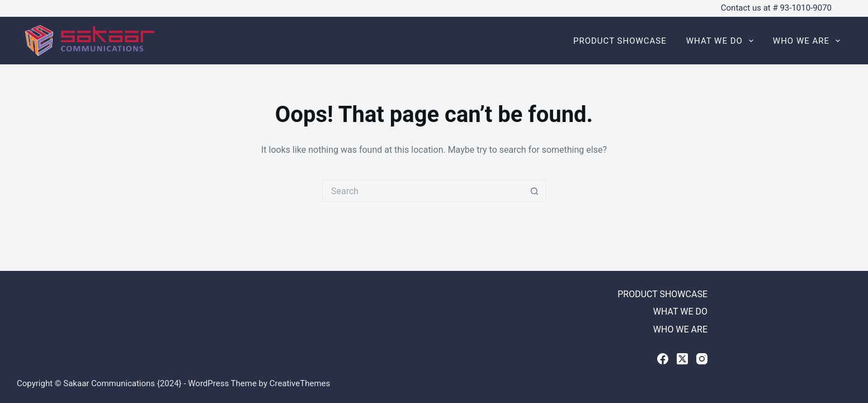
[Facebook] (663, 359)
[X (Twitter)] (682, 359)
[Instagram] (702, 359)
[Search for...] (423, 191)
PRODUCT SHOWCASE (620, 41)
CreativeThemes (300, 383)
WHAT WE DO (722, 41)
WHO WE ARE (806, 41)
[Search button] (535, 191)
